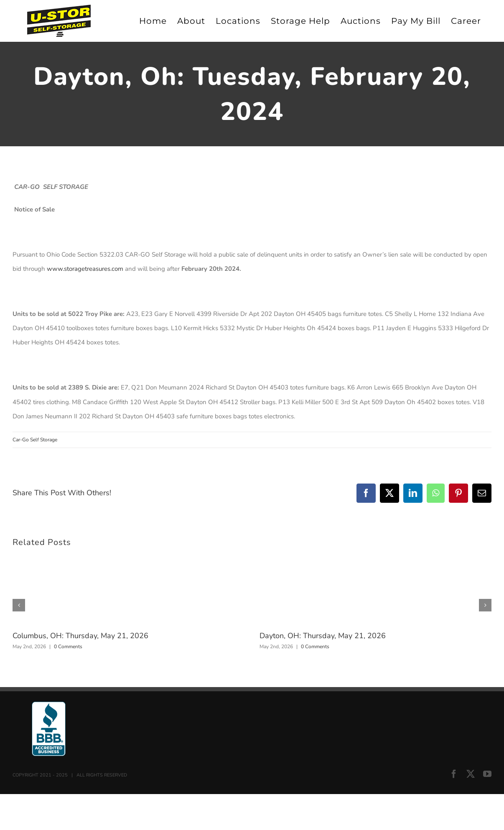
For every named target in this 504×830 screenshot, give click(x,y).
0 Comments (68, 647)
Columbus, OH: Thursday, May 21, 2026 (80, 636)
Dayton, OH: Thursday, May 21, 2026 (323, 636)
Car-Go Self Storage (35, 440)
